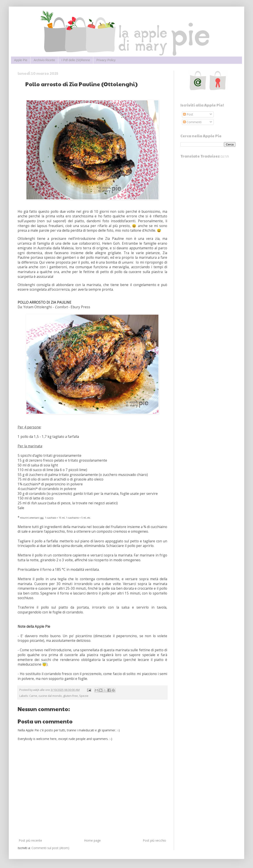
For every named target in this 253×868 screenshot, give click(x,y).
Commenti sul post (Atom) (50, 848)
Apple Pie (21, 60)
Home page (92, 840)
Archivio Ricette (44, 60)
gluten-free (71, 696)
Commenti (192, 122)
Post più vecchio (154, 840)
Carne (33, 696)
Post (188, 114)
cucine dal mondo (50, 696)
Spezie (84, 696)
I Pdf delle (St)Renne (76, 60)
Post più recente (30, 840)
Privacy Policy (106, 60)
